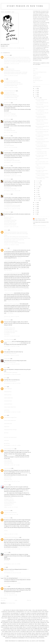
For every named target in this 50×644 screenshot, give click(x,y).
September (38, 185)
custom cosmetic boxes (8, 398)
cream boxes (6, 440)
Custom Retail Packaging (9, 339)
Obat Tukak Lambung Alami (10, 328)
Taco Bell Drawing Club (38, 80)
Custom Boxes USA (11, 455)
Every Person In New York (25, 6)
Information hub (7, 510)
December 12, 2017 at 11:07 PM (12, 176)
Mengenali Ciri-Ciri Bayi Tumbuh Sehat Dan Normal (14, 243)
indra (5, 67)
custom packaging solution (9, 449)
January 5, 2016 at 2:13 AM (11, 64)
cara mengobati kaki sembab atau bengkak (12, 205)
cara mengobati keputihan (9, 145)
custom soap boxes (8, 395)
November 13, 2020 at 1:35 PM (12, 412)
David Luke (6, 485)
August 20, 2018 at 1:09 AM (11, 317)
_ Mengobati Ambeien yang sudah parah (12, 304)
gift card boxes (7, 443)
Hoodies (6, 367)
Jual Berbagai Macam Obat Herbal (11, 331)
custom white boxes (8, 341)
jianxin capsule (7, 57)
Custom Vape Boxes (8, 460)
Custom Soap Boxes (8, 461)
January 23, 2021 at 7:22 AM (12, 465)
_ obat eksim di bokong (9, 250)
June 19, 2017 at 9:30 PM (11, 147)
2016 (36, 94)
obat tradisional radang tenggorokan (11, 81)
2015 (36, 96)
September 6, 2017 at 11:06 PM (12, 162)
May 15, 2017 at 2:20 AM (10, 132)
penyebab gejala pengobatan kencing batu (12, 71)
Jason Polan (35, 69)
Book (34, 70)
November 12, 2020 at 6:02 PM (12, 383)
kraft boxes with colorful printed (10, 437)
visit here (6, 531)
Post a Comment (4, 598)
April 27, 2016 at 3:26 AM (11, 87)
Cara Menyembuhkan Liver (9, 329)
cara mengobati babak (8, 204)
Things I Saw (36, 74)
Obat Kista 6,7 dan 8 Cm (9, 217)
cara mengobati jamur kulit (9, 93)
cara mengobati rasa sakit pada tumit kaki (12, 207)
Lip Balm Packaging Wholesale (10, 502)
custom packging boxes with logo (14, 343)
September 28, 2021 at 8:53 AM (12, 573)
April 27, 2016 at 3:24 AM (11, 76)
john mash (6, 586)
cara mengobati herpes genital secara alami (12, 82)
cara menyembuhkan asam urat (14, 59)
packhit (5, 378)
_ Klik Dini (19, 258)
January (37, 200)
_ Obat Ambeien (10, 313)
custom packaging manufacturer (10, 353)
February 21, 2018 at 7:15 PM (12, 209)
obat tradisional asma (8, 60)
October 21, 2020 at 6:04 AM (12, 364)
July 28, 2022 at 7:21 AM (11, 595)
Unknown (6, 230)
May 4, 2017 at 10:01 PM (10, 116)
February (38, 198)
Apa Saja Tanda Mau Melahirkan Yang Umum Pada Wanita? (16, 232)
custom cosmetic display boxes (10, 407)
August (37, 187)
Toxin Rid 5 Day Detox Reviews (10, 512)
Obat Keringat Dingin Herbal (10, 222)
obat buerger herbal (8, 129)
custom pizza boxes (8, 392)
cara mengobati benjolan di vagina (11, 97)
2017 (36, 92)
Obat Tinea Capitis (8, 219)
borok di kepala (24, 57)
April (37, 194)
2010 (36, 210)
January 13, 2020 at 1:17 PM (12, 346)
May (37, 192)
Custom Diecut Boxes (25, 473)
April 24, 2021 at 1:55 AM (11, 507)
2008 (36, 214)
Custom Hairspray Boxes (9, 504)
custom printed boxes (8, 404)
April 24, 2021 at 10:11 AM (11, 514)
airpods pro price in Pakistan (10, 593)
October (37, 183)
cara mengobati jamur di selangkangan (11, 96)
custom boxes (7, 410)
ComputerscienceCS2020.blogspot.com (12, 537)
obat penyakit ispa (8, 187)
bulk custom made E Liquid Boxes (11, 372)
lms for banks (7, 560)
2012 (36, 206)
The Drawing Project (37, 77)
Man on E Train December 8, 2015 (42, 130)
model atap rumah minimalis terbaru (11, 241)
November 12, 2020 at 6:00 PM (12, 374)
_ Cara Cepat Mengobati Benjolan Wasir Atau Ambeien (15, 261)
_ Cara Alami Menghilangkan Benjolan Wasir (13, 273)
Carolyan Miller (7, 359)
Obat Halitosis (7, 334)
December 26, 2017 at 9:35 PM (12, 191)
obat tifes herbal (7, 144)
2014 (36, 203)
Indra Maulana (7, 55)
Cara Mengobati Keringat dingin (10, 220)
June (37, 191)
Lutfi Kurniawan (7, 320)
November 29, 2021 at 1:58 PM (12, 583)
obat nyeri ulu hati (8, 112)
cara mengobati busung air (9, 159)
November (38, 181)
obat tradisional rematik (26, 62)
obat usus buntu (23, 59)
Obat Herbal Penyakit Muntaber (10, 225)
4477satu (6, 248)
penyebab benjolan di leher (9, 69)
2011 (36, 208)
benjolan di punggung (17, 60)
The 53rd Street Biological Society (40, 72)
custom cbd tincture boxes (11, 362)
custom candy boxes (8, 389)
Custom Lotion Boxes (8, 497)
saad (5, 567)
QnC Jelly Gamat (7, 103)
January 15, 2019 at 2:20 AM (12, 336)
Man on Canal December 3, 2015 (42, 162)
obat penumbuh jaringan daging (10, 189)
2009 (36, 212)
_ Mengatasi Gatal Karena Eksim (13, 301)
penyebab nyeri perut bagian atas (10, 94)
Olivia (5, 576)
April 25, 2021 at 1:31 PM (11, 534)
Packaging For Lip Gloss (9, 499)
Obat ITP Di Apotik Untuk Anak (10, 223)
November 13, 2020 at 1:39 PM (12, 445)
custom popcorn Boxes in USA (24, 578)
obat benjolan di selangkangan (10, 114)
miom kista (28, 59)
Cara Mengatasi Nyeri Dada (9, 333)
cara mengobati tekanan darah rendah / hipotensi (13, 84)
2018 (36, 90)
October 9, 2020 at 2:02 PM (11, 355)
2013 (36, 204)
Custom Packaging (8, 468)
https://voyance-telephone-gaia (23, 547)
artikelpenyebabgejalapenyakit (10, 91)
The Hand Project (36, 79)
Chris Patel (6, 552)
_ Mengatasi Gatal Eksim (9, 293)
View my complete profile (39, 226)
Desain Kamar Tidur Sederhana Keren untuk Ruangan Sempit (16, 237)
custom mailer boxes (8, 423)
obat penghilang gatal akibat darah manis (12, 160)
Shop (34, 82)
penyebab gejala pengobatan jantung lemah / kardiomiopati (15, 74)
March (37, 196)
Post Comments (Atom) (11, 603)
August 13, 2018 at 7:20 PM (11, 245)
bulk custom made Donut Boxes (10, 381)
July (37, 189)
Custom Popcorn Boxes (9, 463)
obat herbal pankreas (25, 60)
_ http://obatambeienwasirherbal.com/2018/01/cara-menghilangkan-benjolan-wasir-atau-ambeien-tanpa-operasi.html (17, 288)
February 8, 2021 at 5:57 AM (12, 481)
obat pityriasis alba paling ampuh (10, 174)
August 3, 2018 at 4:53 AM (11, 227)
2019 (36, 88)
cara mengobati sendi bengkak (15, 62)
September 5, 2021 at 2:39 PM (12, 564)
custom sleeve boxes (8, 401)
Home (16, 600)
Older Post (29, 600)
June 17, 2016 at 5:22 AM (11, 99)
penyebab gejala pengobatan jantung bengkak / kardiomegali (16, 72)
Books (34, 75)
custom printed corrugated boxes (10, 417)
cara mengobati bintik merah (10, 130)
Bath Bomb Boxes (8, 478)
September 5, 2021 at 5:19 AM (12, 549)
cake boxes (6, 433)
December (38, 98)
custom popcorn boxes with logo (10, 430)
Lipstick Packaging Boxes (9, 501)
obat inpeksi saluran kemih (15, 57)
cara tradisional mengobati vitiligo (11, 86)
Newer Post (3, 600)
